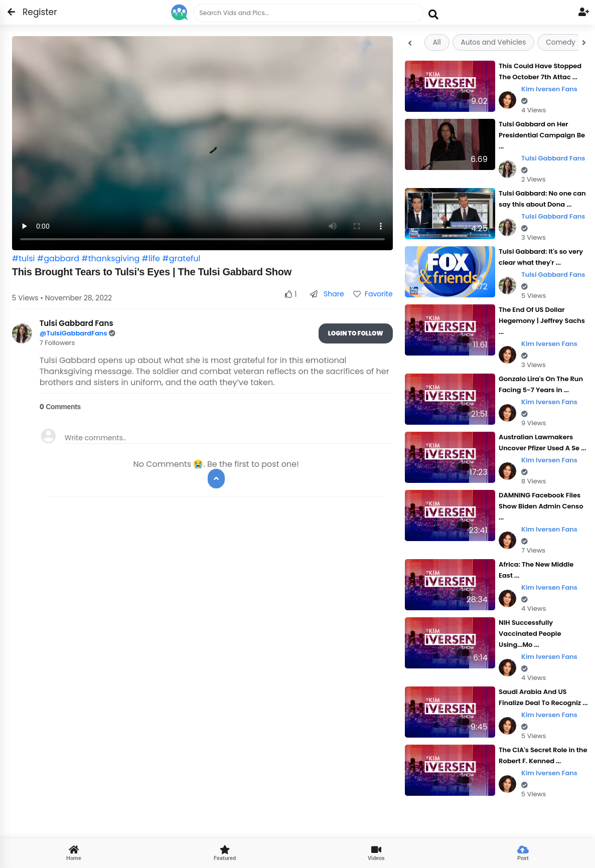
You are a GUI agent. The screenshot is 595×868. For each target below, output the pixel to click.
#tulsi (24, 258)
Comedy (560, 42)
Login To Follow (356, 333)
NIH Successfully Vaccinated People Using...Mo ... (530, 634)
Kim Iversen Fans (549, 95)
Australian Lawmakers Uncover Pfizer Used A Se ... (542, 443)
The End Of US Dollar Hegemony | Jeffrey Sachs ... (542, 321)
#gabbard (58, 258)
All (437, 42)
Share (327, 294)
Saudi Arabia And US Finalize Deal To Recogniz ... (543, 697)
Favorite (373, 294)
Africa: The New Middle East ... (536, 570)
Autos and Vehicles (494, 42)
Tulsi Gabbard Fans (553, 164)
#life (151, 258)
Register (34, 12)
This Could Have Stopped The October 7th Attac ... (540, 71)
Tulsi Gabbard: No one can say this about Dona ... (542, 199)
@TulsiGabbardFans (74, 333)
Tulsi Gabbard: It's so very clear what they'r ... (541, 257)
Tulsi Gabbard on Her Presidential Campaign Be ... (542, 135)
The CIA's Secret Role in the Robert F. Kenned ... (543, 755)
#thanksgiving (110, 258)
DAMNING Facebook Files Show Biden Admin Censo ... (541, 506)
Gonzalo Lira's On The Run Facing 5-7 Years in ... (541, 384)
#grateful (181, 258)
